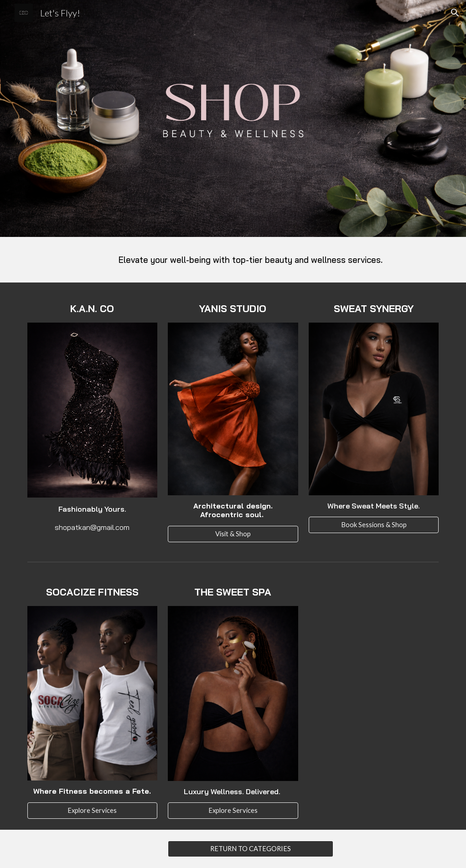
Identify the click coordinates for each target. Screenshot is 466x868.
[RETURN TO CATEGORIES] (251, 849)
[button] (455, 13)
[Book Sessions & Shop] (374, 525)
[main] (251, 260)
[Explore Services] (93, 810)
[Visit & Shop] (233, 534)
